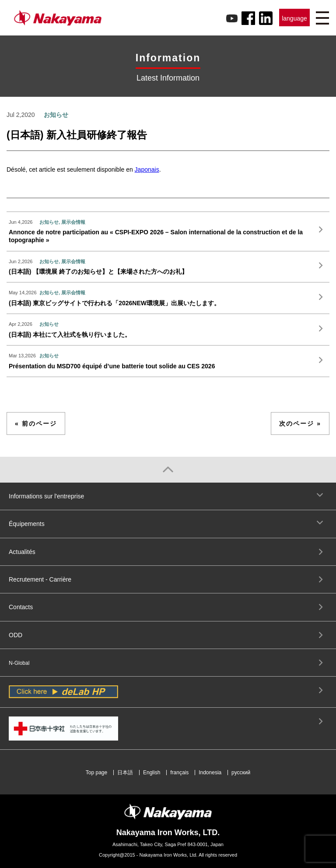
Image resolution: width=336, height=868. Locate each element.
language (294, 18)
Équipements (27, 524)
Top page (96, 773)
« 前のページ (36, 423)
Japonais (147, 169)
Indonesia (210, 773)
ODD (16, 635)
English (152, 773)
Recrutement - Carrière (40, 579)
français (179, 773)
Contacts (21, 607)
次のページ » (300, 423)
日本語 (125, 773)
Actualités (22, 552)
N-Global (19, 663)
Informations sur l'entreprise (46, 496)
